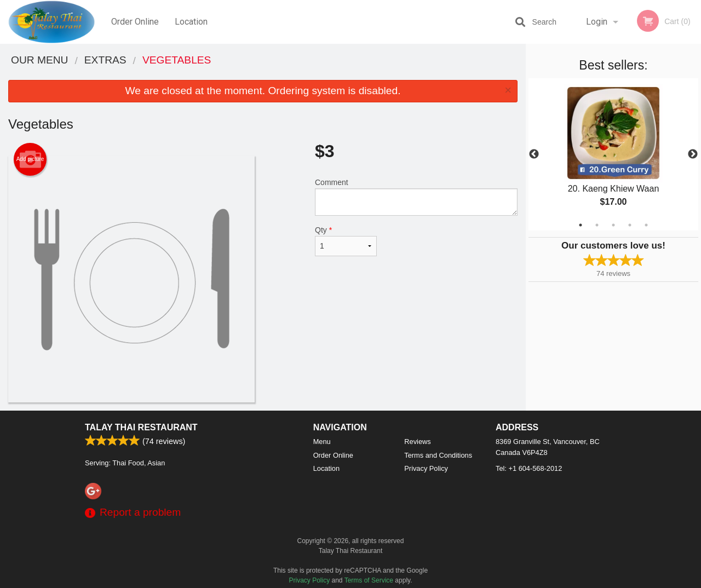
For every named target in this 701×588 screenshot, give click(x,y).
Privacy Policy (426, 468)
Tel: (529, 468)
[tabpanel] (613, 154)
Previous (534, 154)
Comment (416, 197)
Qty (346, 241)
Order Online (135, 22)
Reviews (417, 442)
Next (693, 154)
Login (597, 22)
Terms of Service (369, 580)
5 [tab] (646, 225)
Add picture (30, 159)
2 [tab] (597, 225)
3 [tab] (613, 225)
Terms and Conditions (438, 455)
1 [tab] (581, 225)
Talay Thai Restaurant (141, 427)
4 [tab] (630, 225)
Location (191, 22)
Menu (322, 442)
